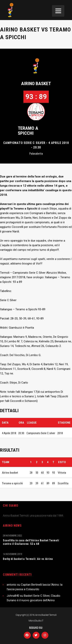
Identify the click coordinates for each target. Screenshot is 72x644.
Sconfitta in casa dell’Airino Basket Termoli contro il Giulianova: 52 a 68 (31, 542)
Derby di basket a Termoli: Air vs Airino (28, 559)
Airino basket (36, 84)
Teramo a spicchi (28, 131)
